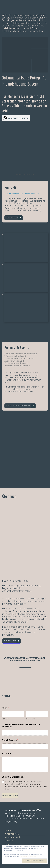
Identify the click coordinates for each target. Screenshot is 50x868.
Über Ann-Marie (13, 837)
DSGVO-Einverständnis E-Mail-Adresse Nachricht (21, 725)
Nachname (31, 719)
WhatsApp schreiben (18, 118)
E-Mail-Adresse (10, 740)
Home (8, 830)
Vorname (6, 719)
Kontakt (9, 841)
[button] (16, 48)
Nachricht (7, 753)
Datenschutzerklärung (29, 857)
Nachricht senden (10, 796)
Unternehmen (12, 834)
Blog (8, 844)
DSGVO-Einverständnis (14, 777)
